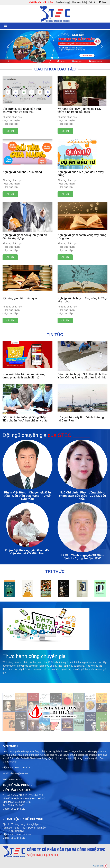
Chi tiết (10, 131)
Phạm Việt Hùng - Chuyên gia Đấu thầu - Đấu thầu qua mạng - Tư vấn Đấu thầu (27, 496)
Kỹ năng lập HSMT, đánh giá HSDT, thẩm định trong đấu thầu (80, 110)
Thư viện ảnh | (79, 2)
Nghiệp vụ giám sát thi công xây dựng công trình (82, 237)
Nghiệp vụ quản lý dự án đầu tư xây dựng (81, 174)
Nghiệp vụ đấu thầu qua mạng (22, 172)
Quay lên (100, 866)
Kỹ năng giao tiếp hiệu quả (20, 298)
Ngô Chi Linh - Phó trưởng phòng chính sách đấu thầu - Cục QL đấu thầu (83, 496)
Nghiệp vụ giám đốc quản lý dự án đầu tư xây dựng (25, 237)
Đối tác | (93, 2)
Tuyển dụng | (63, 2)
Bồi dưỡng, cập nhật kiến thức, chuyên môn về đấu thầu (22, 110)
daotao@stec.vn (19, 773)
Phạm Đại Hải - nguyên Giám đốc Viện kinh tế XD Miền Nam (27, 552)
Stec (103, 2)
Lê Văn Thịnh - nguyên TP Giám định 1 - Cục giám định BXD (83, 557)
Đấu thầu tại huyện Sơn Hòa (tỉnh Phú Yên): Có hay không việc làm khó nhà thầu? (82, 377)
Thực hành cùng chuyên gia (34, 656)
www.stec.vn (15, 779)
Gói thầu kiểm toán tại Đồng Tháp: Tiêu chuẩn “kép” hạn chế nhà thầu (25, 419)
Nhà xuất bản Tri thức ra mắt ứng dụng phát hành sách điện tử (24, 376)
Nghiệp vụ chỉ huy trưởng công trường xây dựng (82, 300)
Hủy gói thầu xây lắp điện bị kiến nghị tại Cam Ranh (82, 419)
